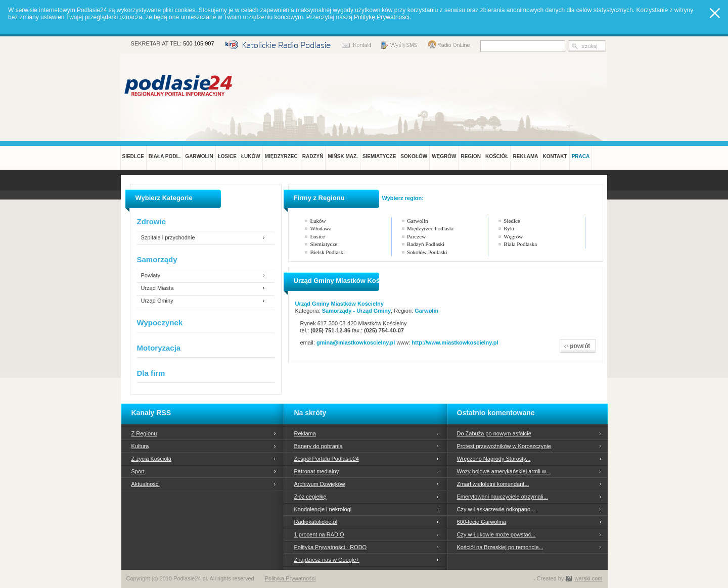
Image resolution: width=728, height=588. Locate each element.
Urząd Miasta (157, 288)
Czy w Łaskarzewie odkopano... (496, 509)
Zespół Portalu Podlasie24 (327, 459)
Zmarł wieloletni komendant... (493, 484)
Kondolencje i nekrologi (323, 509)
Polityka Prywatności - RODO (331, 547)
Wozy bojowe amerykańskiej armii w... (504, 471)
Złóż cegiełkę (310, 497)
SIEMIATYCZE (379, 156)
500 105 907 (198, 43)
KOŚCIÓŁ (497, 156)
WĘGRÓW (444, 156)
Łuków (318, 221)
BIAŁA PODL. (165, 156)
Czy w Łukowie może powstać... (496, 534)
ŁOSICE (227, 156)
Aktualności (146, 484)
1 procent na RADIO (319, 534)
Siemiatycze (324, 244)
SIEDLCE (133, 156)
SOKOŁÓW (414, 156)
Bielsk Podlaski (327, 252)
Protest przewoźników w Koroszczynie (504, 446)
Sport (138, 471)
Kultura (140, 446)
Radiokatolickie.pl (316, 522)
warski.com (588, 578)
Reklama (305, 433)
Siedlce (512, 221)
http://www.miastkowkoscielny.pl (455, 342)
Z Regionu (144, 433)
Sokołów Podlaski (427, 252)
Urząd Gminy (157, 301)
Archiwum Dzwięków (320, 484)
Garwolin (418, 221)
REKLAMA (525, 156)
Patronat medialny (317, 471)
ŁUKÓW (251, 156)
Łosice (317, 236)
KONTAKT (555, 156)
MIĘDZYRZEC (281, 156)
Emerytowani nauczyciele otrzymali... (503, 497)
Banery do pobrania (318, 446)
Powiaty (151, 276)
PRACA (581, 156)
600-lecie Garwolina (482, 522)
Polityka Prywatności (290, 578)
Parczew (416, 236)
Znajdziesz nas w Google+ (327, 560)
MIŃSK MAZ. (343, 156)
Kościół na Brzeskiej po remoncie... (500, 547)
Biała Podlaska (520, 244)
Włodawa (321, 228)
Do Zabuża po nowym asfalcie (494, 433)
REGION (470, 156)
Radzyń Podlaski (426, 244)
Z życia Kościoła (151, 459)
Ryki (509, 228)
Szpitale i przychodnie (168, 238)
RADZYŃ (313, 156)
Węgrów (513, 236)
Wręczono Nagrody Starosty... (494, 459)
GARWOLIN (199, 156)
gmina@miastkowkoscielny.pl (356, 342)
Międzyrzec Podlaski (430, 228)
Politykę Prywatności (382, 17)
